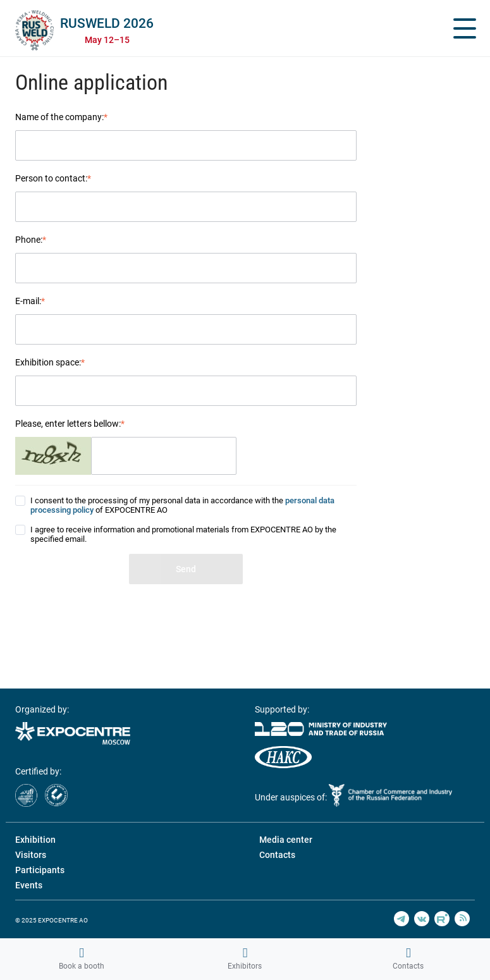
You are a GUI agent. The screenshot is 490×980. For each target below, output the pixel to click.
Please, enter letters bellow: (70, 424)
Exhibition (35, 840)
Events (29, 885)
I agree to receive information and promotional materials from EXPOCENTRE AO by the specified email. (183, 534)
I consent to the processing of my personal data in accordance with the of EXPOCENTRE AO (182, 505)
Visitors (31, 855)
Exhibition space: (50, 362)
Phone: (31, 240)
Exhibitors (245, 959)
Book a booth (82, 959)
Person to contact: (53, 178)
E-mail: (30, 301)
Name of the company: (61, 117)
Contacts (408, 959)
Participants (40, 870)
